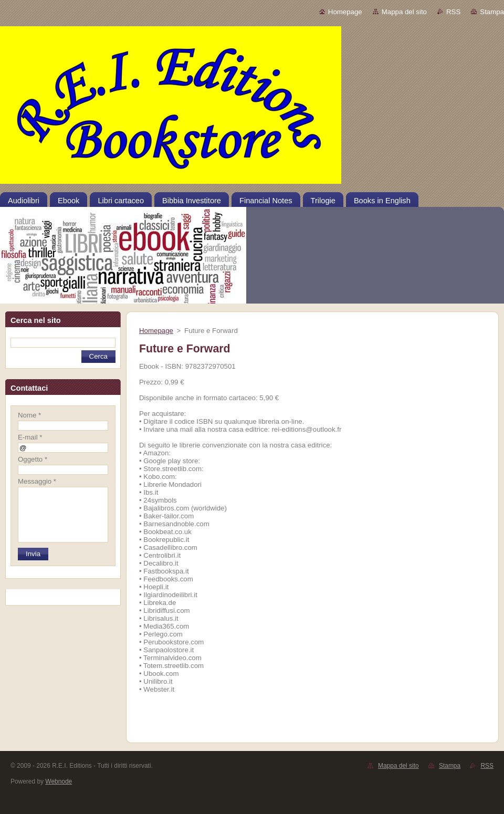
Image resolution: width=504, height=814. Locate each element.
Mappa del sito (404, 12)
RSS (453, 12)
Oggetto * (33, 459)
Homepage (345, 12)
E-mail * (30, 437)
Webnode (59, 781)
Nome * (29, 415)
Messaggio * (37, 481)
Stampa (492, 12)
